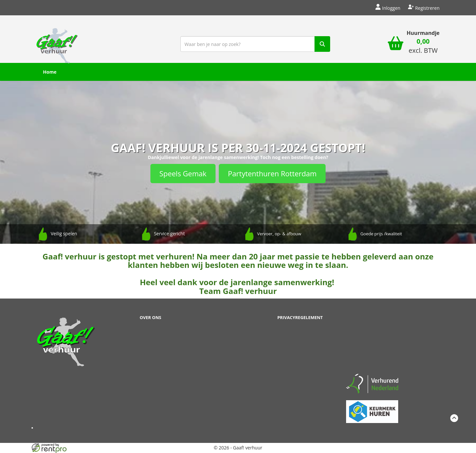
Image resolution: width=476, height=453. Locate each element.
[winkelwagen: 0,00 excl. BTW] (423, 47)
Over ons (150, 317)
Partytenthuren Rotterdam (272, 173)
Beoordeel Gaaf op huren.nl (372, 341)
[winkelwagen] (396, 44)
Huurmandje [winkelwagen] (423, 33)
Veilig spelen (64, 234)
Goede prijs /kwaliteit (381, 234)
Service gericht (169, 234)
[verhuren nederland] (372, 383)
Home (50, 72)
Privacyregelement (300, 317)
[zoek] (322, 44)
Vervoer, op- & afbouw (279, 234)
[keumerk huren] (372, 408)
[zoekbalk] (255, 44)
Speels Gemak (183, 173)
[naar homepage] (57, 44)
